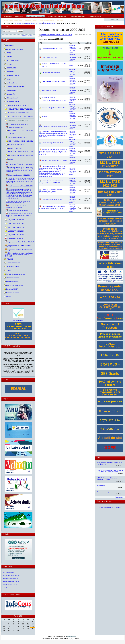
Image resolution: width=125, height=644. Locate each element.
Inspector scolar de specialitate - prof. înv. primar (56, 35)
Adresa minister (18, 320)
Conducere (19, 16)
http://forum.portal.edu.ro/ (11, 576)
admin (71, 65)
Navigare (6, 40)
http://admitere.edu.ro (10, 585)
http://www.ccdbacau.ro (11, 579)
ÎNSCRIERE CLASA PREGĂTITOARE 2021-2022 (54, 65)
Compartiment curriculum (36, 16)
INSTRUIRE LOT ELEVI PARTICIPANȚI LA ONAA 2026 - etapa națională (110, 471)
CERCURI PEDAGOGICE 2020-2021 (54, 81)
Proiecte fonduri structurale (12, 20)
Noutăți (44, 117)
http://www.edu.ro (9, 572)
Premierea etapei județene (105, 492)
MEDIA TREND (72, 636)
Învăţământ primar (49, 23)
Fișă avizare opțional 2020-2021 (52, 49)
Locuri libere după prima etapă (52, 199)
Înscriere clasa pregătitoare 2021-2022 (54, 160)
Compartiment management (58, 16)
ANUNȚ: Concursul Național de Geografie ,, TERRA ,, (107, 479)
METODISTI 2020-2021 (50, 90)
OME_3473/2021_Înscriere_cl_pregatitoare (53, 127)
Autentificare (114, 19)
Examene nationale (47, 20)
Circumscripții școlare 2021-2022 (53, 143)
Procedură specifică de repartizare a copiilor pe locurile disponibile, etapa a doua (52, 208)
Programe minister (94, 16)
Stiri (98, 458)
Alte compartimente (78, 16)
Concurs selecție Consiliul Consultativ (54, 108)
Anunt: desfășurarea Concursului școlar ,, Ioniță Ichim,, (110, 463)
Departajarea (101, 486)
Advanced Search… (27, 36)
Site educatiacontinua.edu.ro (51, 73)
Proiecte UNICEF (31, 20)
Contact (60, 20)
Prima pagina (7, 16)
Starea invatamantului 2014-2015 (110, 507)
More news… (119, 497)
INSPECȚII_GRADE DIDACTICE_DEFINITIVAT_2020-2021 (55, 99)
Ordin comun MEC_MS (49, 57)
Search (6, 26)
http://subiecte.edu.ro (10, 588)
